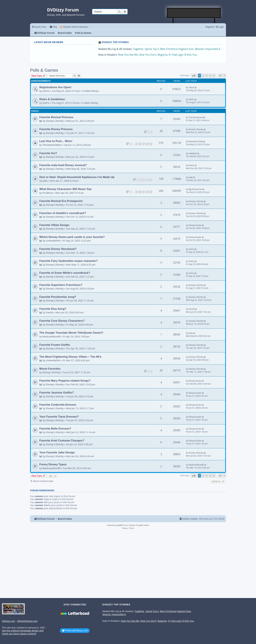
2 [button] (203, 76)
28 (147, 144)
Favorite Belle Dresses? (55, 429)
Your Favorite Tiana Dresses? (59, 417)
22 (147, 192)
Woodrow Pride (196, 141)
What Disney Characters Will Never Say (65, 189)
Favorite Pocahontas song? (58, 297)
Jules (45, 181)
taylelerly (193, 153)
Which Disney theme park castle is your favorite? (72, 237)
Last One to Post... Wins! (56, 141)
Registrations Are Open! (55, 87)
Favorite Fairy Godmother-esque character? (69, 261)
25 (137, 144)
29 (151, 144)
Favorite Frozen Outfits (55, 345)
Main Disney (92, 91)
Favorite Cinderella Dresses (58, 405)
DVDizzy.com (8, 621)
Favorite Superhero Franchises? (61, 285)
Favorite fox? (48, 153)
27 (144, 144)
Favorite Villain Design (54, 225)
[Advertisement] (194, 13)
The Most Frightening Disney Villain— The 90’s (70, 357)
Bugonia (163, 55)
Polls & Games (44, 70)
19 (137, 192)
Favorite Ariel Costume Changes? (62, 440)
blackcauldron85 (52, 336)
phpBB (119, 525)
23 (151, 192)
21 (144, 192)
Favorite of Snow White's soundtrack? (65, 273)
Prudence (48, 193)
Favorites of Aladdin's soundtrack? (63, 213)
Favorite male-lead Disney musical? (63, 165)
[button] (194, 76)
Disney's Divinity (55, 121)
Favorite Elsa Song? (53, 309)
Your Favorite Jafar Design (57, 452)
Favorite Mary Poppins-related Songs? (65, 381)
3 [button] (207, 76)
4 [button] (210, 76)
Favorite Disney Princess (56, 129)
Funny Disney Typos (53, 464)
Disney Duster (195, 225)
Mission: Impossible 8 (208, 49)
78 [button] (220, 76)
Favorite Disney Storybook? (58, 249)
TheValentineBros (52, 145)
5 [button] (214, 76)
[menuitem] (53, 27)
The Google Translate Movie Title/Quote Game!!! (71, 333)
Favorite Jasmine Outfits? (57, 393)
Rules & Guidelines (52, 99)
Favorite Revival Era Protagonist (61, 201)
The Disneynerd (196, 117)
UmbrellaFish (53, 241)
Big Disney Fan (195, 189)
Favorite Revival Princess (56, 117)
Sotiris (46, 91)
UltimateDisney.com (27, 621)
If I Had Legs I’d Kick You (183, 55)
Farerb (50, 312)
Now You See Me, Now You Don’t (137, 55)
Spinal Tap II (152, 49)
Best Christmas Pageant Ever (177, 49)
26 (140, 144)
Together (138, 49)
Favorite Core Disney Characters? (62, 321)
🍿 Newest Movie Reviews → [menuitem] (75, 27)
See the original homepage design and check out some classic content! (23, 632)
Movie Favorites (50, 369)
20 (140, 192)
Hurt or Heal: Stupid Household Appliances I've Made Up (77, 177)
